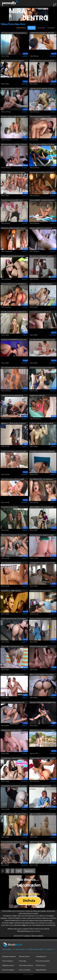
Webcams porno (8, 965)
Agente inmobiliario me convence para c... (43, 814)
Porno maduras (8, 961)
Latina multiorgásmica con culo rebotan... (40, 117)
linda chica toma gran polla (39, 646)
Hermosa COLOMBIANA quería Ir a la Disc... (14, 340)
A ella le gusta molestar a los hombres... (14, 619)
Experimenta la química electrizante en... (42, 173)
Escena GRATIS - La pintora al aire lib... (42, 200)
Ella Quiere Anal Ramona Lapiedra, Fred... (41, 256)
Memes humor (24, 956)
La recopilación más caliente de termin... (40, 312)
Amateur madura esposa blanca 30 (13, 702)
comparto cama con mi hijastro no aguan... (41, 284)
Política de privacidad (36, 949)
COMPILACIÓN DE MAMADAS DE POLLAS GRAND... (12, 396)
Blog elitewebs (41, 970)
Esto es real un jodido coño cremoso (42, 674)
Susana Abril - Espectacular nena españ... (12, 647)
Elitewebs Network (9, 956)
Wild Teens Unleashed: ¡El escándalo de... (14, 535)
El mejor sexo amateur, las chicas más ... (14, 451)
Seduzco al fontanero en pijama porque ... (40, 619)
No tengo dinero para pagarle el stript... (43, 563)
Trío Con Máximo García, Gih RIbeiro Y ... (14, 284)
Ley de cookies (20, 949)
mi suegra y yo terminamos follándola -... (42, 451)
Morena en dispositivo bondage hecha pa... (43, 703)
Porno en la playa (8, 970)
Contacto (49, 949)
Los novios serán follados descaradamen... (10, 507)
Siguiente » (29, 871)
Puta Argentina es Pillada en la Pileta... (42, 144)
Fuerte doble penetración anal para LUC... (13, 173)
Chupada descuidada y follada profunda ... (11, 730)
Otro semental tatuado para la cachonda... (11, 563)
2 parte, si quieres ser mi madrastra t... (43, 842)
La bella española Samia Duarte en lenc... (13, 256)
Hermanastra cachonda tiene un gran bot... (14, 786)
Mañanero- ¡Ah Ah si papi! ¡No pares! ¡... (13, 424)
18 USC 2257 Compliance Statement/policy (29, 936)
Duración (51, 28)
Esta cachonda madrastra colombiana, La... (14, 368)
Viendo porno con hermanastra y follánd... (41, 591)
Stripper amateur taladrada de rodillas (43, 758)
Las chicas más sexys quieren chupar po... (42, 340)
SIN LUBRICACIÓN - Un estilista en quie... (41, 479)
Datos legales (7, 949)
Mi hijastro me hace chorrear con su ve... (42, 61)
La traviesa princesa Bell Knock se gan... (13, 675)
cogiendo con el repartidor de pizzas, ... (43, 89)
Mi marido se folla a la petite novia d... (13, 228)
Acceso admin (29, 974)
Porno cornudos (25, 970)
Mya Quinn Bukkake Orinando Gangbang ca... (11, 89)
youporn (53, 167)
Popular (32, 28)
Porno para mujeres (26, 965)
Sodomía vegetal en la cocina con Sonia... (41, 228)
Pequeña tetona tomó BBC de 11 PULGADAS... (12, 200)
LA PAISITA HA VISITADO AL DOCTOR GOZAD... (42, 33)
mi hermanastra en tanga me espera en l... (42, 535)
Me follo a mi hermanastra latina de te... (14, 312)
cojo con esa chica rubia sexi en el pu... (14, 814)
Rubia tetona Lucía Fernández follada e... (42, 730)
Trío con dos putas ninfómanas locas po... (13, 842)
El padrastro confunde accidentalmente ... (37, 396)
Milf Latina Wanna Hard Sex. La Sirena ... (14, 145)
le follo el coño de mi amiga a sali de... (42, 423)
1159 (19, 871)
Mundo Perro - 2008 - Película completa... (11, 591)
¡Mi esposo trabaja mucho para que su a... (14, 33)
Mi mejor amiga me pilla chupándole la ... (14, 117)
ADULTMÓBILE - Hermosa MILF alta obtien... (42, 507)
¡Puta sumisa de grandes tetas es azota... (12, 61)
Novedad (41, 28)
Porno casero (41, 965)
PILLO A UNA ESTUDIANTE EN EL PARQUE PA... (40, 786)
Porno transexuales (43, 961)
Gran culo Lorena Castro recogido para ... (13, 479)
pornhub (53, 56)
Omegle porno (41, 956)
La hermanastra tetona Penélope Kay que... (42, 368)
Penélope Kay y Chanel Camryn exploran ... (12, 758)
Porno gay (23, 961)
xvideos (25, 56)
